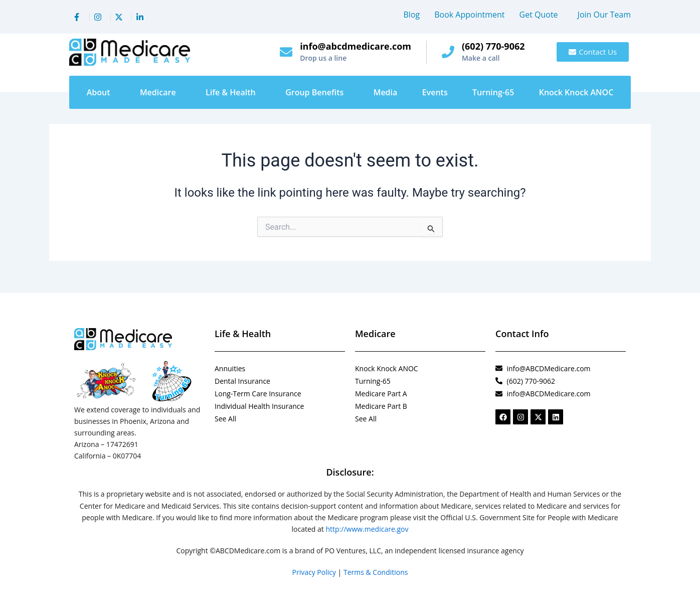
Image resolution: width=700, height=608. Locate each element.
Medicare (158, 92)
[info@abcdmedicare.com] (286, 52)
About (99, 92)
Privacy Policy (314, 572)
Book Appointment (469, 15)
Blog (412, 15)
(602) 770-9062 (493, 46)
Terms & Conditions (376, 572)
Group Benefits (314, 92)
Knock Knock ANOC (576, 92)
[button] (541, 15)
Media (386, 92)
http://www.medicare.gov (367, 529)
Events (435, 92)
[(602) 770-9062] (448, 52)
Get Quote (539, 15)
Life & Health (231, 92)
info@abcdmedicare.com (356, 46)
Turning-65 (493, 92)
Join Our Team (604, 15)
